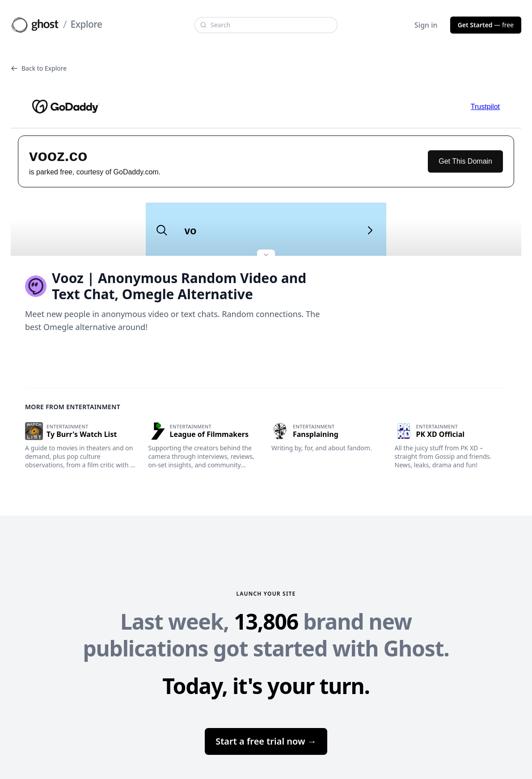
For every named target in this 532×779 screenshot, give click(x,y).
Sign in (426, 25)
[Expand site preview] (266, 256)
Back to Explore (39, 68)
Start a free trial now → (266, 741)
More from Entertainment (73, 407)
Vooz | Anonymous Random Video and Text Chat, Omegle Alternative (166, 286)
